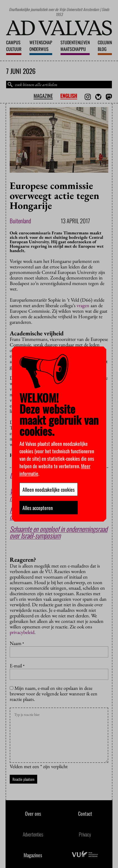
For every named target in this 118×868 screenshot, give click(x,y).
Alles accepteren (38, 507)
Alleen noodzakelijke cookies (49, 489)
